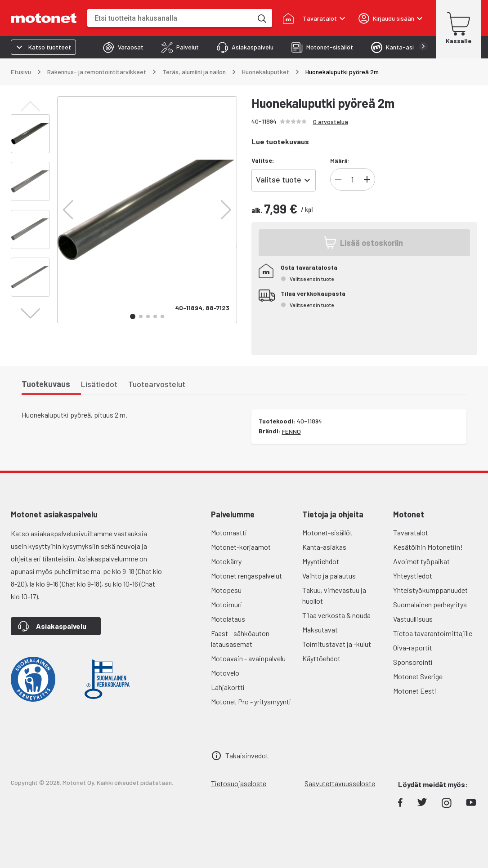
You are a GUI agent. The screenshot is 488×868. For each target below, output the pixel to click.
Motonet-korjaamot (241, 547)
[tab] (123, 47)
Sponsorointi (413, 662)
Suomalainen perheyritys (430, 604)
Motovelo (225, 673)
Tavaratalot (411, 532)
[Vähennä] (338, 179)
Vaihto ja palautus (329, 576)
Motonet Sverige (418, 676)
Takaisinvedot (247, 755)
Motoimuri (226, 604)
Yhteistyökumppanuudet (430, 590)
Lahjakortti (228, 687)
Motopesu (226, 590)
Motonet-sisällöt (327, 532)
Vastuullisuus (413, 619)
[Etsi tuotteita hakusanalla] (261, 18)
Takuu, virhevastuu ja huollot (334, 595)
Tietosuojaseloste (239, 783)
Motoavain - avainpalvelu (248, 658)
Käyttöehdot (321, 658)
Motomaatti (229, 532)
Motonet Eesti (415, 691)
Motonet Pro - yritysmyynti (251, 701)
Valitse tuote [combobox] (279, 179)
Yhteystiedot (413, 576)
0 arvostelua (331, 122)
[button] (68, 210)
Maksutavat (320, 630)
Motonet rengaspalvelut (246, 576)
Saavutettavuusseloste (340, 783)
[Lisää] (367, 179)
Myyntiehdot (321, 561)
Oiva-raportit (413, 648)
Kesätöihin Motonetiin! (428, 547)
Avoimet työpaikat (421, 561)
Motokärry (226, 561)
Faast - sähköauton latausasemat (240, 639)
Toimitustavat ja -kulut (337, 644)
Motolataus (228, 619)
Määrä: (340, 161)
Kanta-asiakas (324, 547)
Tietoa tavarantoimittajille (433, 633)
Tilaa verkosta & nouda (336, 615)
